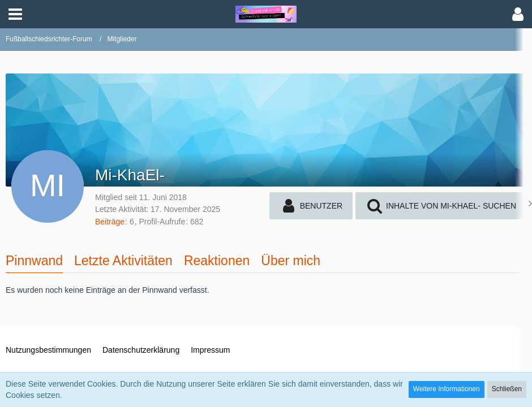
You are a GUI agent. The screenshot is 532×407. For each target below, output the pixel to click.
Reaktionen (217, 261)
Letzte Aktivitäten (123, 261)
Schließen (507, 389)
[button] (15, 14)
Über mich (291, 261)
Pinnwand (34, 261)
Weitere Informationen (447, 389)
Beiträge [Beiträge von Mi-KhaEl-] (110, 222)
